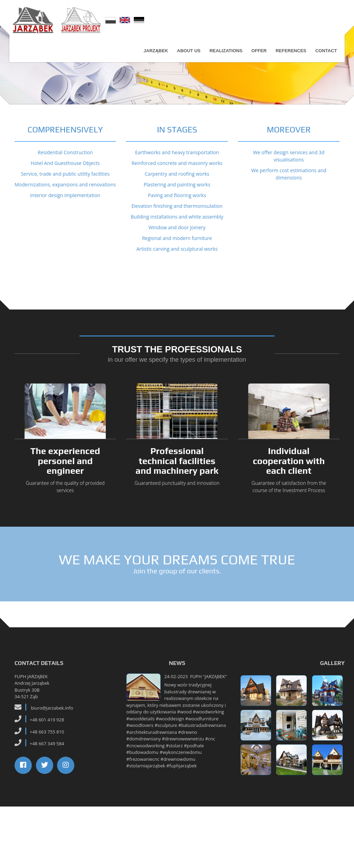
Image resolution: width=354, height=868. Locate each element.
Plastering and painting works (177, 246)
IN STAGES (177, 191)
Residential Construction (65, 214)
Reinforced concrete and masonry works (177, 225)
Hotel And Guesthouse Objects (65, 225)
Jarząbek (154, 54)
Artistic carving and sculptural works (177, 310)
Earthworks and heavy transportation (177, 214)
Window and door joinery (177, 289)
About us (187, 54)
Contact (324, 54)
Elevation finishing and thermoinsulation (177, 267)
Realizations (224, 54)
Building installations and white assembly (177, 278)
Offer (257, 54)
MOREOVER (289, 191)
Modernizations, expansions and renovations (65, 246)
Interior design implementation (65, 257)
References (289, 54)
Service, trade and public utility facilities (65, 235)
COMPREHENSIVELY (65, 191)
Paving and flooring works (177, 257)
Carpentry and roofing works (177, 235)
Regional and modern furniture (177, 300)
